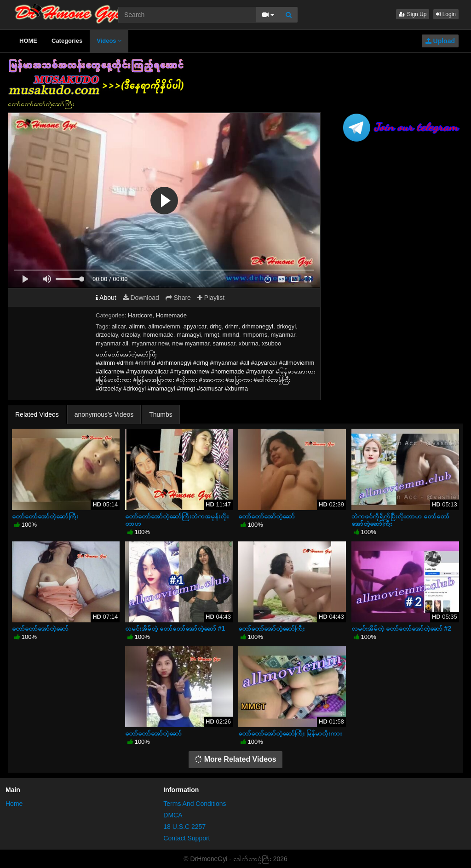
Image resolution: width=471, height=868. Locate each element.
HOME (28, 41)
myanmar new (150, 343)
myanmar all (112, 343)
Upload (440, 41)
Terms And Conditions (195, 804)
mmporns (255, 335)
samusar (224, 343)
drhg (216, 326)
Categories (67, 41)
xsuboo (271, 343)
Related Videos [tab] (37, 414)
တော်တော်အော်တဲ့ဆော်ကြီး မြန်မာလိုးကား (290, 733)
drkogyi (286, 326)
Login (446, 14)
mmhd (231, 335)
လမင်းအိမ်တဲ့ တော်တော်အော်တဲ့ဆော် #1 (175, 628)
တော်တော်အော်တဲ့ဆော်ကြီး (45, 516)
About (106, 298)
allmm (137, 326)
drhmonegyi (258, 326)
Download (141, 298)
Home (14, 804)
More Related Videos (235, 759)
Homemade (171, 315)
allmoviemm (164, 326)
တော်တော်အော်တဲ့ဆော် (267, 516)
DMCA (173, 815)
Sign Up (413, 14)
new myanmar (191, 343)
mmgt (212, 335)
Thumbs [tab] (161, 414)
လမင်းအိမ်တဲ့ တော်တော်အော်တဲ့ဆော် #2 (401, 628)
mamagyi (189, 335)
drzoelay (107, 335)
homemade (158, 335)
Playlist (211, 298)
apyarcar (195, 326)
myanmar (283, 335)
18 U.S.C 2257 (184, 827)
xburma (249, 343)
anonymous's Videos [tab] (104, 414)
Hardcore (140, 315)
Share (178, 298)
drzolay (130, 335)
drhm (232, 326)
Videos (109, 41)
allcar (119, 326)
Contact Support (187, 838)
